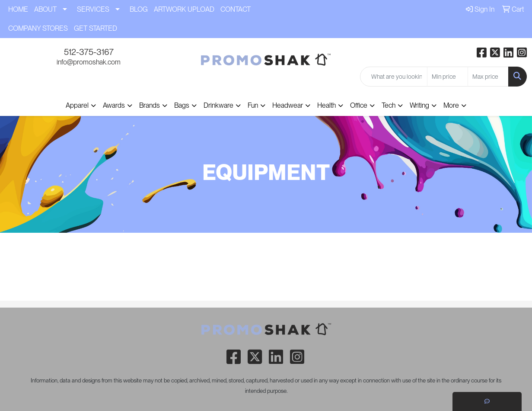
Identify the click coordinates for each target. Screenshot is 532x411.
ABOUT (45, 9)
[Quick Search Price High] (488, 77)
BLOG (139, 9)
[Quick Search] (394, 77)
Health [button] (327, 105)
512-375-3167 (89, 52)
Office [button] (359, 105)
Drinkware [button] (218, 105)
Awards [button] (114, 105)
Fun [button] (253, 105)
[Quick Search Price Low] (448, 77)
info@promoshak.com (89, 62)
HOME (18, 9)
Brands (150, 105)
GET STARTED (96, 28)
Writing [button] (419, 105)
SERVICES (93, 9)
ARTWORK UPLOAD (184, 9)
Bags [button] (182, 105)
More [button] (451, 105)
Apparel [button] (77, 105)
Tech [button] (389, 105)
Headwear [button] (288, 105)
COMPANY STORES (38, 28)
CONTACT (236, 9)
